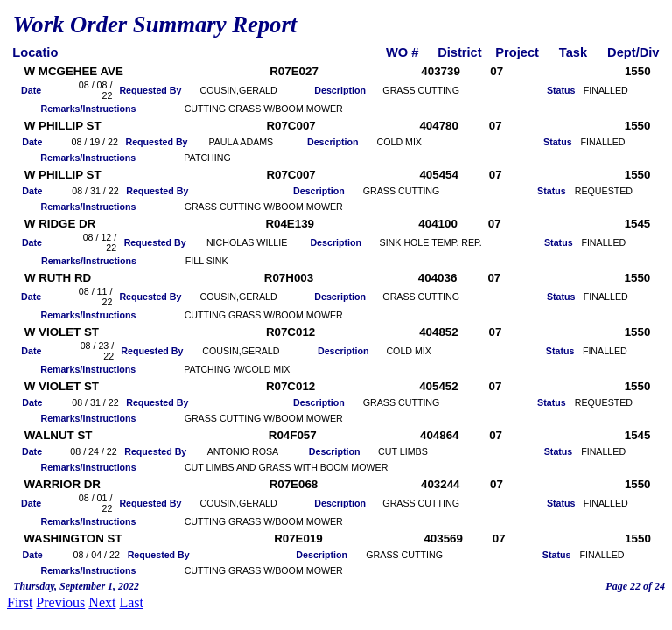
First (20, 602)
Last (131, 602)
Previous (60, 602)
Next (102, 602)
